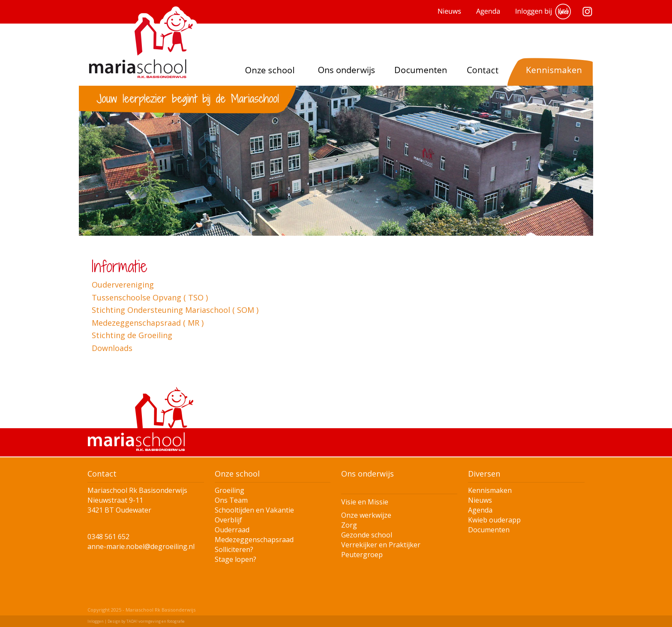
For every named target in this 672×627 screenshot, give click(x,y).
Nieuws (480, 500)
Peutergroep (362, 555)
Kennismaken (490, 490)
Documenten (489, 530)
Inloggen (96, 621)
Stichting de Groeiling (132, 335)
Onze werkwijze (366, 515)
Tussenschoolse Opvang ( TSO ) (150, 297)
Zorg (349, 525)
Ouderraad (232, 530)
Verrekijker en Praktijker (381, 545)
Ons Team (231, 500)
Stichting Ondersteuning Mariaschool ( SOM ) (175, 310)
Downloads (112, 348)
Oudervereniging (123, 285)
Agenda (480, 510)
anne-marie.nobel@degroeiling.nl (141, 546)
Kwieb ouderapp (494, 520)
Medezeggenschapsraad (254, 540)
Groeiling (229, 490)
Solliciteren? (234, 549)
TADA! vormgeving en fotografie (156, 621)
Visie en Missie (365, 502)
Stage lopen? (235, 559)
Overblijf (228, 520)
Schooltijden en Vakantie (254, 510)
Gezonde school (367, 535)
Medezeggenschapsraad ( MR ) (148, 323)
